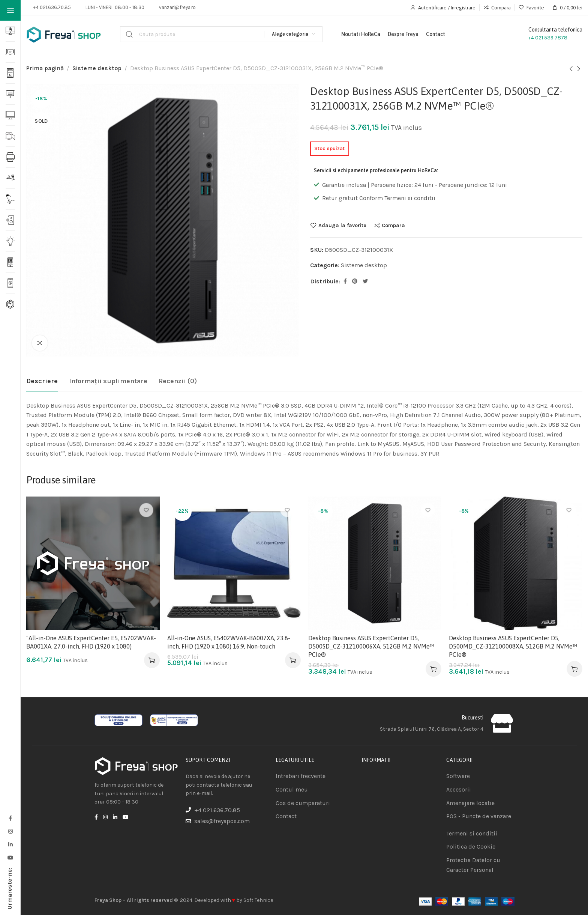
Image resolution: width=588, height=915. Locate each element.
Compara (393, 225)
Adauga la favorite (342, 225)
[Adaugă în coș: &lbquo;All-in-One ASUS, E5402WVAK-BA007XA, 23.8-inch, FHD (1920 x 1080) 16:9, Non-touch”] (293, 660)
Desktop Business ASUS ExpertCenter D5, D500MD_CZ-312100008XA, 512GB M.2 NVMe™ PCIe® (513, 646)
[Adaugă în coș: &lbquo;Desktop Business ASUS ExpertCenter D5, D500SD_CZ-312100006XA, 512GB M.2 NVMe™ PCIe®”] (433, 669)
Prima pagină (45, 68)
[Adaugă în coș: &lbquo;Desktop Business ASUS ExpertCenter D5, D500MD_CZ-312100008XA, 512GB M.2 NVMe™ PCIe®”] (574, 669)
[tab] (42, 381)
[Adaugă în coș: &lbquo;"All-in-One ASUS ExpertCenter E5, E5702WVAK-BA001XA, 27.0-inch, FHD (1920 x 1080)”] (152, 660)
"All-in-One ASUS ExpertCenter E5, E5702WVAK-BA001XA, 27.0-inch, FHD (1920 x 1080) (91, 642)
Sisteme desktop (97, 68)
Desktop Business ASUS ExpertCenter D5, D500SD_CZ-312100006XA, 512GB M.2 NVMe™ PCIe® (371, 646)
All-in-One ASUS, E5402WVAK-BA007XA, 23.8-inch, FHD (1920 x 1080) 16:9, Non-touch (229, 642)
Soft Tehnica (258, 900)
